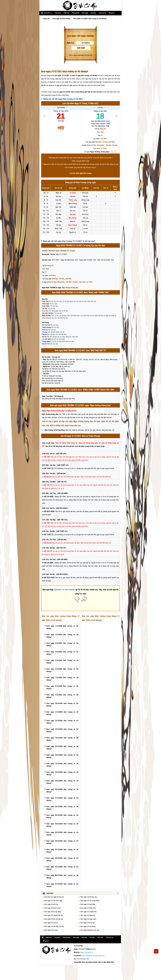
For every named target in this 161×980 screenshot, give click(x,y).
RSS (88, 959)
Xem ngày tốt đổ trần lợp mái (54, 919)
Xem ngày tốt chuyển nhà (88, 912)
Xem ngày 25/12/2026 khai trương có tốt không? (62, 834)
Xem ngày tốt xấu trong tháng (90, 901)
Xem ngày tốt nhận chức (88, 908)
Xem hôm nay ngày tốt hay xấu (54, 897)
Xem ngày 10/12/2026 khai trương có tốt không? (62, 705)
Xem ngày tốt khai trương (52, 908)
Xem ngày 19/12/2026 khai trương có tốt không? (62, 782)
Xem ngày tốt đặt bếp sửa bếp (54, 926)
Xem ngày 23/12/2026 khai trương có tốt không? (62, 816)
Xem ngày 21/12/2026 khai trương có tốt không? (62, 799)
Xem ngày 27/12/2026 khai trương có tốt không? (62, 851)
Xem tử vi (57, 13)
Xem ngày (84, 13)
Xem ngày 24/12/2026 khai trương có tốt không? (62, 825)
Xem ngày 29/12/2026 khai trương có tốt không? (62, 868)
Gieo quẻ (100, 937)
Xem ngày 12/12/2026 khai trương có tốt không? (62, 722)
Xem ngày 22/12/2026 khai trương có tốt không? (62, 808)
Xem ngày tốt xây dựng (88, 926)
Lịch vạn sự (102, 13)
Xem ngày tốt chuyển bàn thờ (54, 915)
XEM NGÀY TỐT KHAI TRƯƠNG (64, 590)
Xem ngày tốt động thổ (88, 915)
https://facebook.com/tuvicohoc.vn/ (93, 956)
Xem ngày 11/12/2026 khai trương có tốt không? (62, 713)
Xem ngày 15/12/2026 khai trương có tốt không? (62, 748)
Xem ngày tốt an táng (51, 930)
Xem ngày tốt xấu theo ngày (53, 901)
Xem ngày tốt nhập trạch (88, 919)
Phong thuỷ (75, 13)
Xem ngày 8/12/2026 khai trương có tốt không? (62, 687)
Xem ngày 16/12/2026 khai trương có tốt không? (62, 756)
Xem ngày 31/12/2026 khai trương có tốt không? (62, 885)
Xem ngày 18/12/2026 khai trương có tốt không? (62, 773)
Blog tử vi (111, 13)
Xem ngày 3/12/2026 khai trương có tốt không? (62, 644)
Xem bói (93, 13)
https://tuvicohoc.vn (87, 952)
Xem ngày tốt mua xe (51, 923)
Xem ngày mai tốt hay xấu (89, 897)
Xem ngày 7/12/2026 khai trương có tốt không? (62, 679)
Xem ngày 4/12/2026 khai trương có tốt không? (62, 653)
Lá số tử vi (48, 13)
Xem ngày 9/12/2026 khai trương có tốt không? (62, 696)
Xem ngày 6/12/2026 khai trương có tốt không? (62, 670)
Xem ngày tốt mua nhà (87, 923)
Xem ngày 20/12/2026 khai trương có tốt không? (62, 791)
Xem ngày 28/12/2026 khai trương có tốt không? (62, 859)
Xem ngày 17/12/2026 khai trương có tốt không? (62, 765)
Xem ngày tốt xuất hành (88, 904)
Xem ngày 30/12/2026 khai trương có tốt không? (62, 877)
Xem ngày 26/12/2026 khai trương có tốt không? (62, 842)
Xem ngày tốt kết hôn (51, 904)
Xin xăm (92, 937)
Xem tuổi (66, 13)
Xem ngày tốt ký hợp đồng (53, 912)
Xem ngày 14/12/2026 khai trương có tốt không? (62, 739)
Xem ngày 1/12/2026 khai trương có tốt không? (62, 627)
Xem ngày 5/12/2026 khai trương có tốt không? (62, 662)
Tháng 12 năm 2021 (61, 111)
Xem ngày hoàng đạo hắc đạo (90, 930)
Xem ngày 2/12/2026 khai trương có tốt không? (62, 636)
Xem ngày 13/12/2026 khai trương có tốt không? (62, 730)
